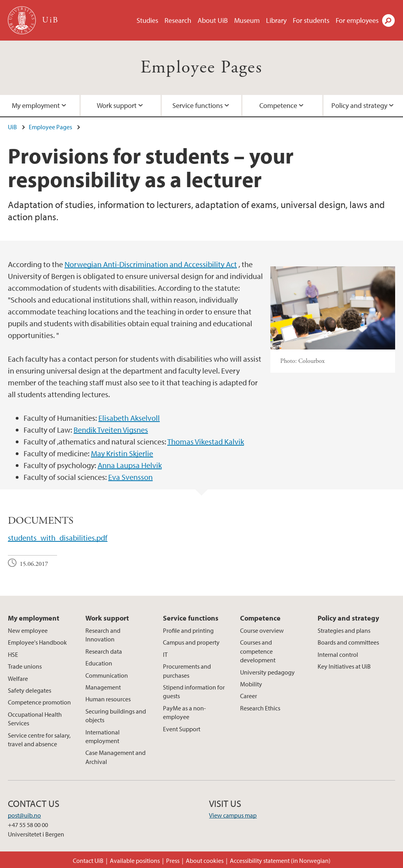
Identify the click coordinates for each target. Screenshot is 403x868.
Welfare (18, 678)
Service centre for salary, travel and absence (39, 740)
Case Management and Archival (116, 757)
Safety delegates (30, 690)
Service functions (198, 105)
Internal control (338, 654)
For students (311, 20)
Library (276, 20)
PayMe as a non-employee (184, 712)
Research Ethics (260, 708)
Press (173, 861)
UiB (12, 127)
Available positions (135, 861)
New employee (28, 630)
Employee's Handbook (37, 642)
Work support (117, 105)
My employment (34, 618)
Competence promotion (39, 702)
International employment (103, 736)
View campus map (233, 815)
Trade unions (25, 666)
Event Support (182, 729)
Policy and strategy (348, 618)
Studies (147, 20)
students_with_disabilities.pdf (58, 538)
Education (99, 663)
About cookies (205, 861)
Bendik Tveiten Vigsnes (111, 430)
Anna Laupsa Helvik (130, 465)
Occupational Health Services (35, 719)
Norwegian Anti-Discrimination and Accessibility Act (151, 264)
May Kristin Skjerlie (122, 453)
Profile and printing (188, 630)
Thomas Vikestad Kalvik (206, 441)
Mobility (251, 684)
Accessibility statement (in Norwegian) (280, 861)
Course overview (262, 630)
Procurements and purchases (187, 671)
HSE (13, 654)
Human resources (108, 699)
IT (165, 654)
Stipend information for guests (194, 691)
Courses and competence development (258, 651)
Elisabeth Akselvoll (129, 418)
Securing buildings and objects (116, 716)
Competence (278, 105)
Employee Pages (202, 68)
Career (249, 696)
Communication (107, 675)
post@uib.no (24, 815)
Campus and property (191, 642)
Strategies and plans (344, 630)
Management (103, 687)
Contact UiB (88, 861)
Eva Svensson (130, 477)
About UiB (213, 20)
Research (178, 20)
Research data (104, 651)
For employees (357, 20)
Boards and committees (348, 642)
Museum (247, 20)
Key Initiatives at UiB (344, 666)
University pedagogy (267, 672)
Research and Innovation (103, 635)
